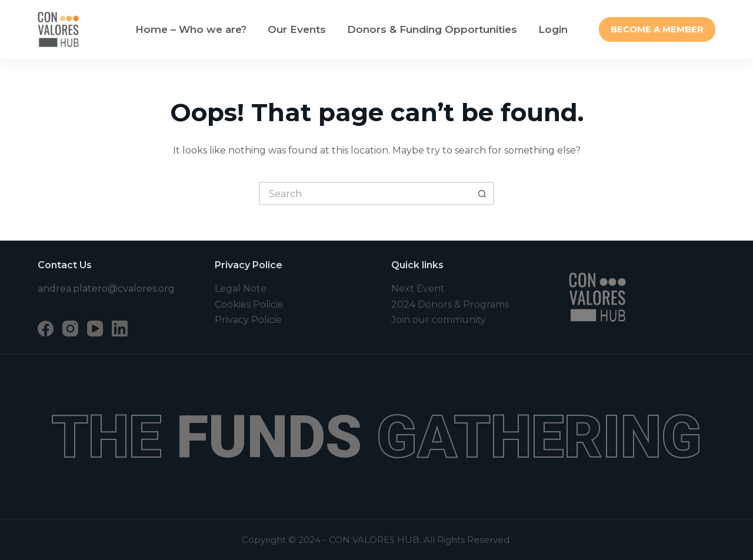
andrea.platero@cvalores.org (106, 289)
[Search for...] (365, 194)
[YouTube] (95, 329)
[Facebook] (46, 329)
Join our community (439, 320)
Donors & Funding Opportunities (432, 29)
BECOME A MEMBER (657, 29)
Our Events (297, 29)
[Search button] (482, 194)
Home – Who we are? (191, 29)
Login (553, 29)
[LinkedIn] (120, 329)
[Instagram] (70, 329)
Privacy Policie (248, 320)
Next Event (418, 289)
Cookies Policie (249, 304)
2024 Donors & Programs (450, 304)
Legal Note (241, 289)
